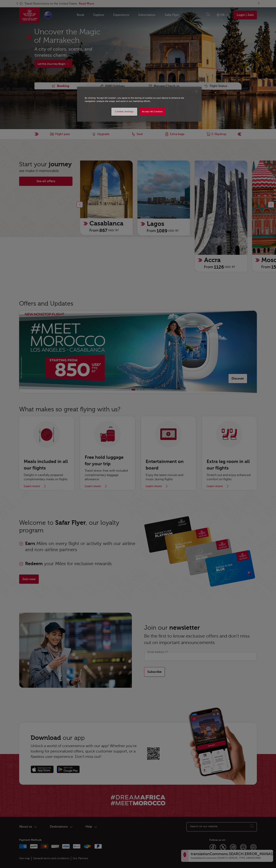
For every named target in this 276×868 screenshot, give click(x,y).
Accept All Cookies (152, 112)
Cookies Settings (124, 112)
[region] (139, 104)
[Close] (196, 91)
